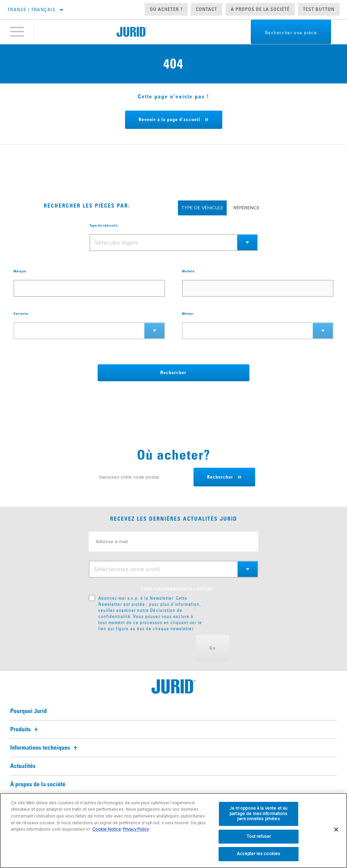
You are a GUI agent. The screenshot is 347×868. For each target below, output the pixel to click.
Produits (25, 730)
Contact (207, 9)
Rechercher (173, 373)
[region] (173, 831)
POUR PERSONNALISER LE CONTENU (177, 590)
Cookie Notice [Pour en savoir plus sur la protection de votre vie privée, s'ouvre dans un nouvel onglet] (107, 829)
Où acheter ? (166, 9)
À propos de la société (260, 9)
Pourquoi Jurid (28, 711)
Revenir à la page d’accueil (169, 120)
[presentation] (140, 648)
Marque (20, 271)
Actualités (23, 766)
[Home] (132, 32)
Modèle (188, 271)
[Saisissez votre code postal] (143, 477)
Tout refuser (259, 836)
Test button (319, 9)
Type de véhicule (104, 226)
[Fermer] (336, 830)
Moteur (188, 314)
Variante (21, 314)
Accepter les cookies (259, 854)
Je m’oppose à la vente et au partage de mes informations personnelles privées (259, 814)
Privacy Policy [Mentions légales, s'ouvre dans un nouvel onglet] (136, 829)
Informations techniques (45, 748)
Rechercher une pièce (291, 33)
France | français (32, 9)
